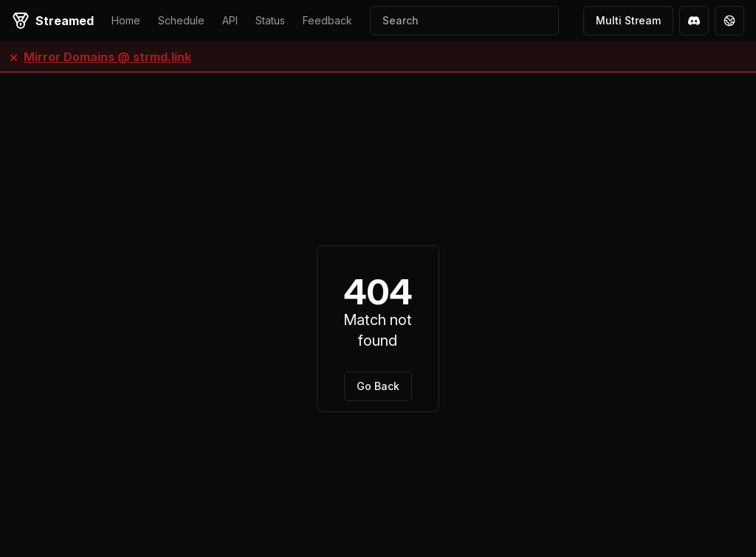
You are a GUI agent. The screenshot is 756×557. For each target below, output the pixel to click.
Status (270, 20)
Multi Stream (628, 20)
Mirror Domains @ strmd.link (107, 57)
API (230, 20)
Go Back (378, 386)
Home (126, 20)
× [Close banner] (14, 57)
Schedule (181, 20)
